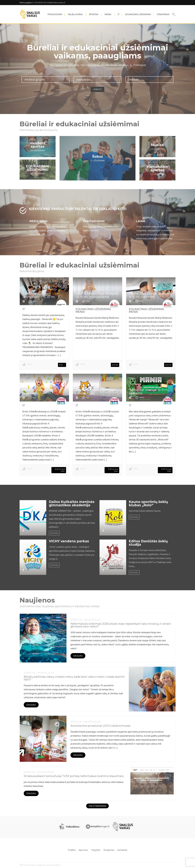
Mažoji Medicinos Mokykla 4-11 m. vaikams (150, 295)
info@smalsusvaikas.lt (56, 3)
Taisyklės (96, 850)
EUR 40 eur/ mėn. (60, 470)
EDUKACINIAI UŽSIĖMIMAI (138, 14)
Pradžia (72, 850)
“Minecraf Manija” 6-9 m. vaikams (149, 391)
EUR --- (62, 365)
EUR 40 (168, 365)
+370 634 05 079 (40, 3)
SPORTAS (94, 14)
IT (118, 14)
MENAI (108, 14)
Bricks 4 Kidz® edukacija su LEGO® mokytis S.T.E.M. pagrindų (45, 390)
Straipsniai (163, 14)
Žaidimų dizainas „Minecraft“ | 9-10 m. (39, 295)
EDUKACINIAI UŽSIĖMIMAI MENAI (93, 310)
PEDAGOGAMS (55, 14)
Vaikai (29, 364)
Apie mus (83, 850)
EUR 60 (115, 365)
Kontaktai (122, 850)
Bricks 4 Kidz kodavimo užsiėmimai (95, 391)
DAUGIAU (54, 533)
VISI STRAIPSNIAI (97, 806)
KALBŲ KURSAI (75, 14)
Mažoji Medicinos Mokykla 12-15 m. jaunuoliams (97, 295)
